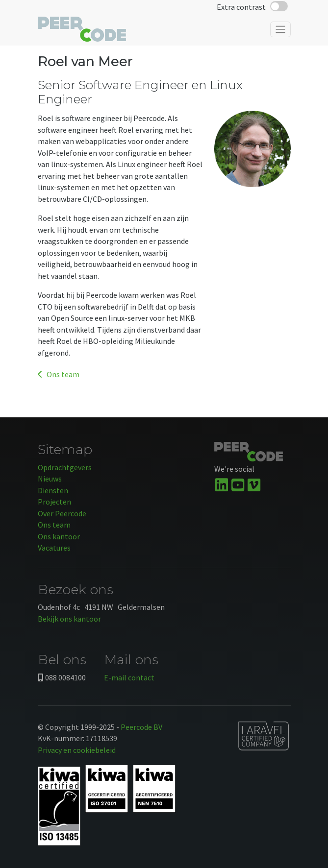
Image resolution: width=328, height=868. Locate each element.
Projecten (54, 502)
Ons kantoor (59, 536)
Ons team (59, 374)
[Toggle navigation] (280, 29)
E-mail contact (129, 677)
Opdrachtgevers (65, 467)
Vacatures (54, 548)
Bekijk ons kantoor (69, 619)
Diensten (53, 490)
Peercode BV (141, 727)
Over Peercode (62, 513)
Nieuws (50, 479)
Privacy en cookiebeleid (77, 750)
